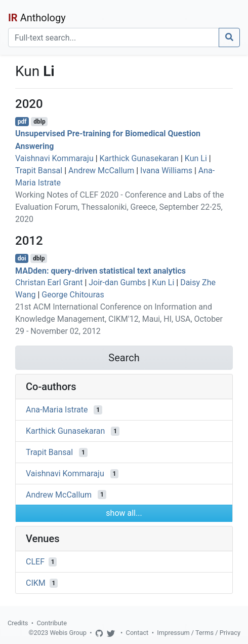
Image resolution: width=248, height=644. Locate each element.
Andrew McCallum (101, 171)
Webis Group (68, 633)
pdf (22, 122)
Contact (137, 633)
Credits (18, 623)
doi (22, 258)
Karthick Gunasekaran (139, 158)
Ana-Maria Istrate (57, 410)
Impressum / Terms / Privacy (199, 633)
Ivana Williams (166, 171)
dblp (39, 122)
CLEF (35, 562)
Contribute (52, 623)
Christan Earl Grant (49, 282)
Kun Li (196, 158)
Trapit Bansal (39, 171)
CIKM (36, 583)
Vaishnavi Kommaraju (54, 158)
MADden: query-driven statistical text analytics (100, 270)
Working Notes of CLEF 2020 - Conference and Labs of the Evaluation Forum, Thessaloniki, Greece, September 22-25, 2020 (120, 207)
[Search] (114, 37)
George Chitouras (73, 295)
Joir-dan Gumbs (117, 282)
